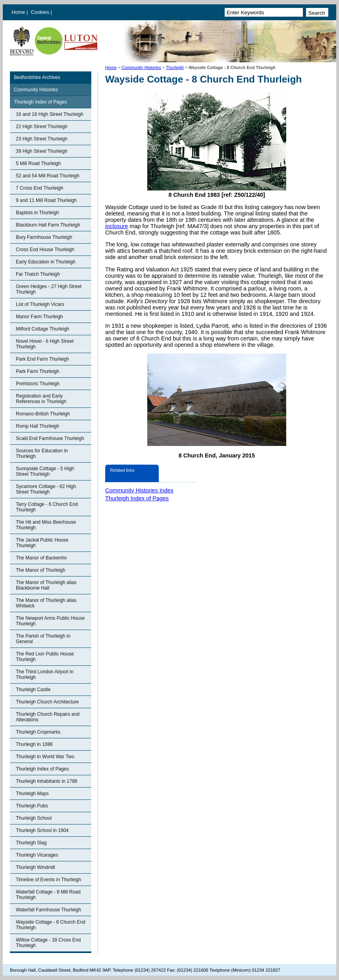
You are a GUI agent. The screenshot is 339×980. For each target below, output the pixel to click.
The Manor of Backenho (41, 558)
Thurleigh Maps (32, 794)
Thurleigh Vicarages (37, 855)
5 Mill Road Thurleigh (38, 163)
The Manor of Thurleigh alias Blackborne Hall (46, 585)
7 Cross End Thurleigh (39, 188)
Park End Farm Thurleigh (42, 359)
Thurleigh (175, 67)
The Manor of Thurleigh (41, 570)
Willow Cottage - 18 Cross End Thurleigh (48, 943)
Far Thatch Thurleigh (38, 274)
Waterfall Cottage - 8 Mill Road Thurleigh (48, 895)
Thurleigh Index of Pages (40, 102)
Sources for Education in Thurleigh (42, 453)
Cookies (41, 12)
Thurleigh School (34, 818)
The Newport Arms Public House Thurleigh (50, 621)
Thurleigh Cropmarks (38, 732)
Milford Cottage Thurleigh (43, 329)
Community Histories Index (139, 490)
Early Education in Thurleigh (46, 262)
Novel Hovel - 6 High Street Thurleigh (45, 344)
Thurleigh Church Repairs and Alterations (48, 717)
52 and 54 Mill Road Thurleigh (48, 176)
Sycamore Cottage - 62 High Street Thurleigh (46, 489)
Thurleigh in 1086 (34, 744)
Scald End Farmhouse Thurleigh (50, 438)
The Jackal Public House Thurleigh (42, 543)
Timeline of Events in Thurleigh (48, 880)
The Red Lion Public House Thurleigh (45, 657)
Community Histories (141, 67)
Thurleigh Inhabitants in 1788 (47, 781)
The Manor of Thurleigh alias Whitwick (46, 603)
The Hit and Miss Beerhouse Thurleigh (46, 525)
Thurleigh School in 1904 (42, 830)
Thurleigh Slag (31, 843)
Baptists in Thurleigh (38, 213)
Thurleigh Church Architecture (47, 702)
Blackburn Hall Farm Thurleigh (48, 225)
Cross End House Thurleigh (45, 250)
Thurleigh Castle (33, 690)
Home (18, 12)
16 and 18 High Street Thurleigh (50, 114)
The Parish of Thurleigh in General (43, 639)
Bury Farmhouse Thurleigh (44, 237)
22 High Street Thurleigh (42, 127)
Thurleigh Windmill (36, 867)
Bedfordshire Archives (37, 77)
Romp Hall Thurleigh (38, 426)
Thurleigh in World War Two (45, 757)
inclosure (117, 226)
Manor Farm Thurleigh (39, 317)
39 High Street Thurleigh (42, 151)
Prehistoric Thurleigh (38, 384)
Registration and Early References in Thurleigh (41, 399)
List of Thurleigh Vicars (40, 304)
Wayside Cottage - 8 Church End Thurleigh (51, 925)
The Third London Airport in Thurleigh (45, 674)
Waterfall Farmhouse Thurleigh (48, 910)
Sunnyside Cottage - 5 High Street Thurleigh (45, 471)
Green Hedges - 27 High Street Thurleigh (49, 289)
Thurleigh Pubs (32, 806)
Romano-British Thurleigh (43, 414)
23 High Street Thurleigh (42, 139)
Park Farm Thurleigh (38, 371)
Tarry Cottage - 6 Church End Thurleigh (47, 507)
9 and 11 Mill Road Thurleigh (46, 200)
